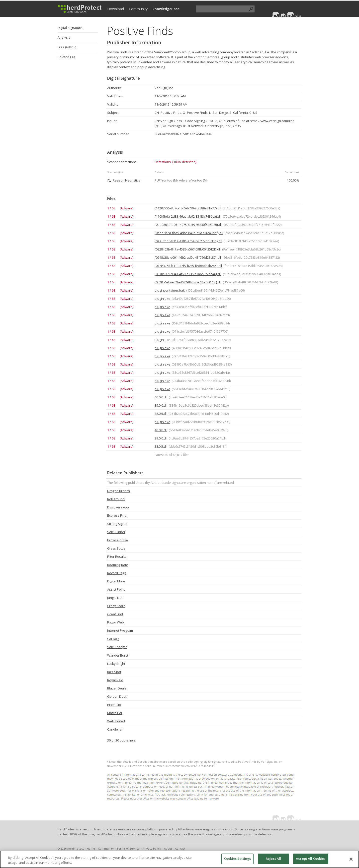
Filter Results (117, 557)
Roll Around (116, 499)
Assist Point (116, 589)
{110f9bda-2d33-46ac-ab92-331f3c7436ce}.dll (188, 216)
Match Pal (115, 713)
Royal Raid (115, 680)
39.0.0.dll (161, 405)
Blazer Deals (117, 688)
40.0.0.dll (161, 397)
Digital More (116, 581)
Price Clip (114, 705)
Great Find (115, 614)
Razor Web (116, 622)
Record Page (117, 573)
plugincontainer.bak (170, 290)
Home (91, 848)
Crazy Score (116, 606)
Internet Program (120, 630)
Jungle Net (115, 598)
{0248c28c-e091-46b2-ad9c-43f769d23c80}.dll (188, 257)
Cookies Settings (237, 859)
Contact (180, 848)
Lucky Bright (116, 664)
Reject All (273, 859)
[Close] (351, 859)
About (168, 848)
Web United (116, 721)
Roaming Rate (118, 565)
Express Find (117, 515)
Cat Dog (113, 639)
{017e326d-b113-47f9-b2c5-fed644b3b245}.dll (188, 266)
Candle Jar (115, 729)
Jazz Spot (114, 672)
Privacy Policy (152, 848)
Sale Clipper (116, 532)
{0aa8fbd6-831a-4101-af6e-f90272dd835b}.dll (188, 241)
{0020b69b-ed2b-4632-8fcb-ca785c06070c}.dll (188, 282)
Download (116, 9)
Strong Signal (117, 524)
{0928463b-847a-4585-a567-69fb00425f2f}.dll (188, 249)
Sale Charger (117, 647)
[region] (179, 859)
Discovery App (118, 507)
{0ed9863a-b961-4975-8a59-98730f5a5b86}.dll (188, 225)
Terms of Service (128, 848)
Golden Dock (117, 696)
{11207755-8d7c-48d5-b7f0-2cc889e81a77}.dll (188, 208)
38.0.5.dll (161, 414)
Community (138, 9)
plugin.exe (162, 299)
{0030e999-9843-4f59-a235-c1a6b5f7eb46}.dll (188, 274)
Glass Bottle (116, 548)
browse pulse (118, 540)
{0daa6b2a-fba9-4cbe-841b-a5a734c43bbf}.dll (189, 233)
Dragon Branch (119, 491)
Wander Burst (118, 655)
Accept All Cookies (311, 859)
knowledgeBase (166, 9)
